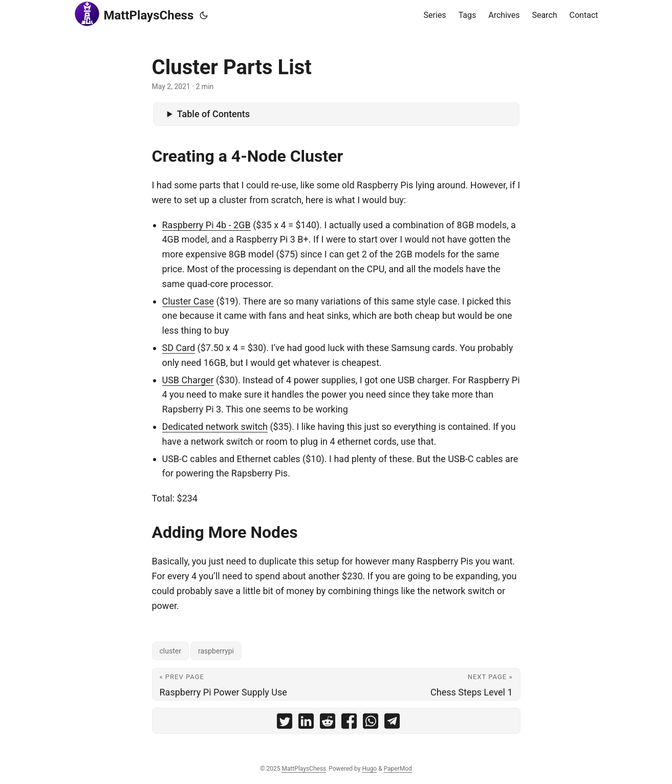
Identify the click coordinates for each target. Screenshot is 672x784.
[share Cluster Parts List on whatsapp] (371, 723)
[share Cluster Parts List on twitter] (285, 723)
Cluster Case (188, 301)
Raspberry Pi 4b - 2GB (207, 225)
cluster (170, 651)
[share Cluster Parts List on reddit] (328, 723)
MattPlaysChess (134, 14)
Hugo (369, 769)
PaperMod (398, 769)
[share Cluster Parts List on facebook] (349, 723)
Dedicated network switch (215, 427)
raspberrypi (216, 651)
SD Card (179, 348)
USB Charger (188, 380)
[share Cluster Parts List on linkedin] (306, 723)
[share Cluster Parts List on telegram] (392, 723)
